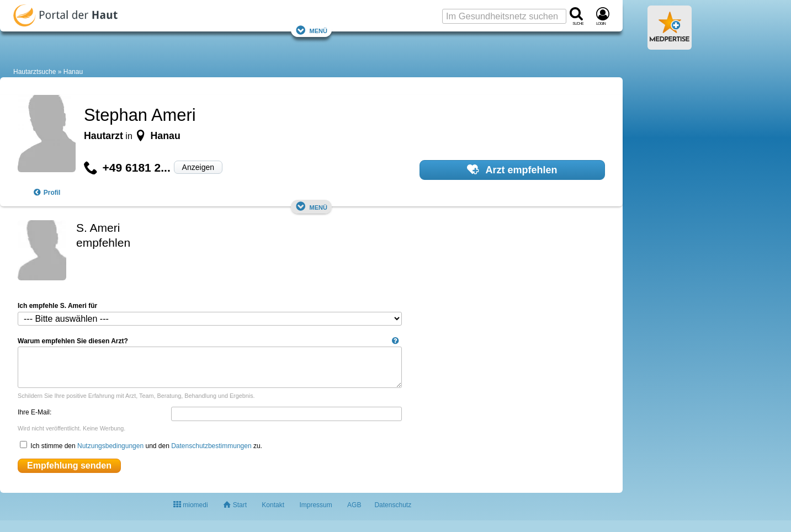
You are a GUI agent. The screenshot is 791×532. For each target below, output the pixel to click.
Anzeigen (198, 167)
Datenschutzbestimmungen (211, 446)
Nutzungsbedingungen (110, 446)
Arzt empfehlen (512, 169)
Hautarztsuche (34, 72)
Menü (311, 30)
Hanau (73, 72)
